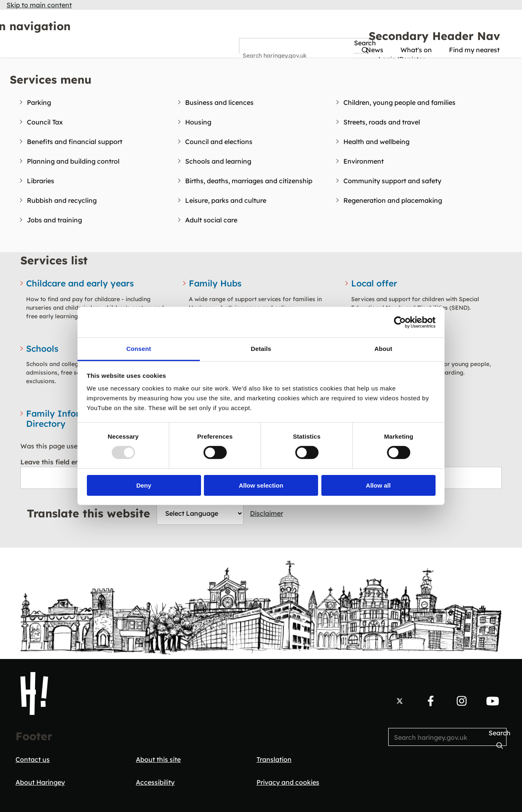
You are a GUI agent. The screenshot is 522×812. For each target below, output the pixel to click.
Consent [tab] (139, 349)
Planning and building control (73, 161)
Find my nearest (474, 50)
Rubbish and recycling (62, 200)
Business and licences (219, 102)
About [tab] (383, 349)
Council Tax (45, 122)
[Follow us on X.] (400, 701)
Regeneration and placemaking (393, 200)
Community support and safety (392, 181)
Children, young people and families (399, 102)
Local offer (374, 283)
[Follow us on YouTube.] (493, 701)
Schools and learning (218, 161)
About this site (158, 759)
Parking (39, 102)
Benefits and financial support (75, 142)
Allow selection (261, 485)
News (375, 50)
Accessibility (155, 782)
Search (251, 43)
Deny (144, 485)
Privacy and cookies (288, 782)
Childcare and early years (80, 283)
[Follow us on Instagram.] (462, 701)
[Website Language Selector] (200, 513)
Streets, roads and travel (382, 122)
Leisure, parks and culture (226, 200)
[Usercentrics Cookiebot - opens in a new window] (400, 322)
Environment (364, 161)
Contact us (33, 759)
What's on (416, 50)
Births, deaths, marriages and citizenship (249, 181)
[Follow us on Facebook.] (431, 701)
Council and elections (219, 142)
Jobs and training (54, 220)
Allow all (378, 485)
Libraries (41, 181)
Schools (42, 348)
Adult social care (211, 220)
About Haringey (40, 782)
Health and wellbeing (376, 142)
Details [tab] (261, 349)
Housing (198, 122)
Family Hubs (215, 283)
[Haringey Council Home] (34, 694)
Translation (274, 759)
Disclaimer (267, 513)
